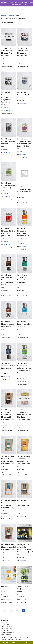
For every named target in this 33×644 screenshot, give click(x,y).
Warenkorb (4, 637)
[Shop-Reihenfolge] (12, 23)
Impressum (27, 642)
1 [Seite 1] (11, 610)
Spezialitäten (11, 15)
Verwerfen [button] (24, 4)
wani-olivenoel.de (6, 634)
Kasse (11, 637)
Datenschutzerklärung (18, 642)
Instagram (11, 639)
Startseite (4, 15)
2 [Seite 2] (17, 610)
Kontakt (4, 639)
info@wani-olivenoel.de (7, 632)
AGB (16, 637)
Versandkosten (7, 64)
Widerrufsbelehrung (25, 637)
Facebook (18, 639)
